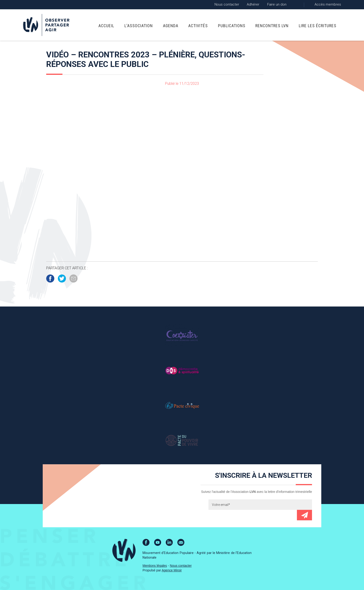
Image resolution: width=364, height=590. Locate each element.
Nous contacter (227, 4)
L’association (139, 26)
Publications (232, 26)
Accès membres (328, 4)
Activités (198, 26)
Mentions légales (155, 566)
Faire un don (277, 4)
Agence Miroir (172, 570)
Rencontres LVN (272, 26)
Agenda (171, 26)
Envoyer (304, 515)
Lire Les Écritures (318, 26)
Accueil (106, 26)
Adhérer (253, 4)
